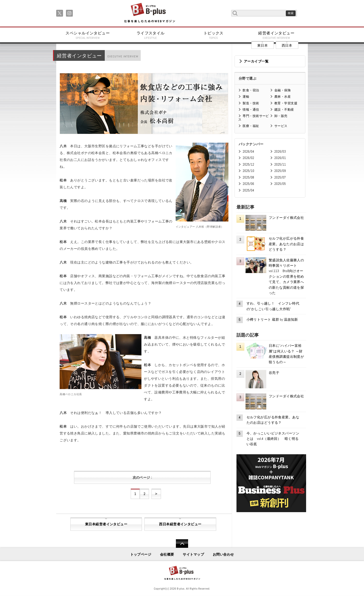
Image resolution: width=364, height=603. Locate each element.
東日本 (262, 45)
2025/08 (248, 177)
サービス (281, 126)
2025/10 (248, 171)
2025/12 (248, 164)
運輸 (246, 97)
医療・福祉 (251, 126)
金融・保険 (283, 90)
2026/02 (248, 158)
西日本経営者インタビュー (180, 524)
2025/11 (280, 164)
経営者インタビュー (277, 35)
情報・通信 (251, 110)
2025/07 (280, 177)
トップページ (141, 554)
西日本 (287, 45)
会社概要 (167, 554)
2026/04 (248, 152)
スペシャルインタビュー (88, 35)
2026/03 (280, 152)
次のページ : (142, 477)
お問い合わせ (223, 554)
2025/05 (280, 184)
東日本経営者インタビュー (106, 524)
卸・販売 (281, 116)
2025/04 (248, 190)
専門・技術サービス (253, 118)
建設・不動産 (284, 110)
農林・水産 (283, 97)
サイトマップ (193, 554)
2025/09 (280, 171)
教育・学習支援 (286, 103)
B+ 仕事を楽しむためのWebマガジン (149, 13)
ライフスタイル (151, 35)
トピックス (214, 35)
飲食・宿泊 (251, 90)
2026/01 (280, 158)
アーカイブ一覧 (256, 61)
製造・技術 (251, 103)
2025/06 (248, 184)
